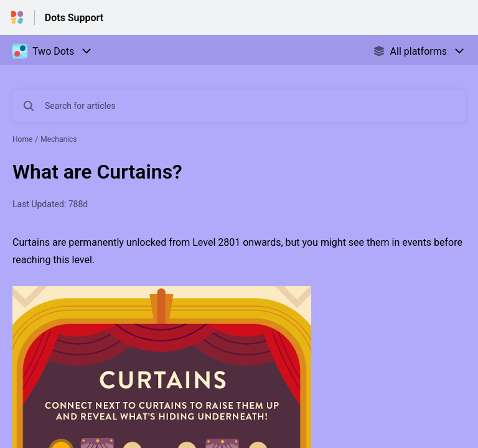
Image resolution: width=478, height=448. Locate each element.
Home (22, 139)
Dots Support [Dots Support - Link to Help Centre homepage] (74, 18)
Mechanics (59, 139)
